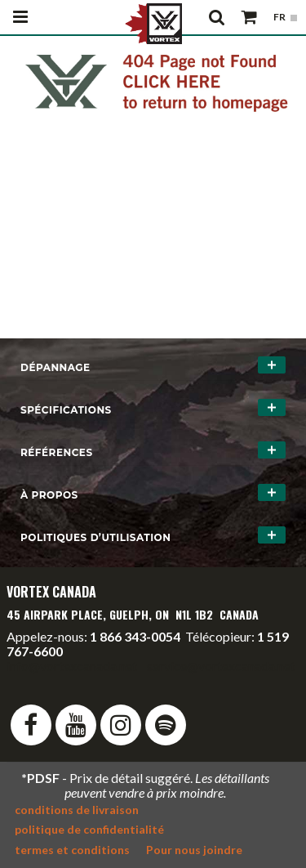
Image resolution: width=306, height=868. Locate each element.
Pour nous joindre (194, 850)
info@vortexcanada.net (72, 666)
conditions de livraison (77, 810)
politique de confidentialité (89, 829)
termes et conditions (72, 850)
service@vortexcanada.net (221, 666)
